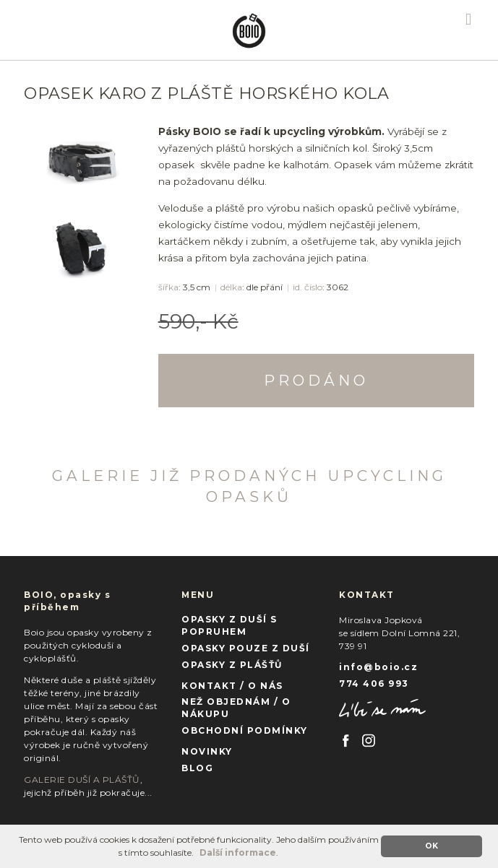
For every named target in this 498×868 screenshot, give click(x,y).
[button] (198, 854)
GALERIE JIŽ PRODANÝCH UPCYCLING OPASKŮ (249, 486)
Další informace (238, 852)
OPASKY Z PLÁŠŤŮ (232, 665)
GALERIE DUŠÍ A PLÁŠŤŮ (82, 780)
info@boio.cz (378, 667)
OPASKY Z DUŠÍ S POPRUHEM (229, 625)
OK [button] (432, 846)
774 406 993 (374, 683)
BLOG (197, 768)
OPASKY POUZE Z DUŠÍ (246, 648)
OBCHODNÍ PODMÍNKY (245, 730)
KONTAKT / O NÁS (232, 686)
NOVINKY (207, 751)
